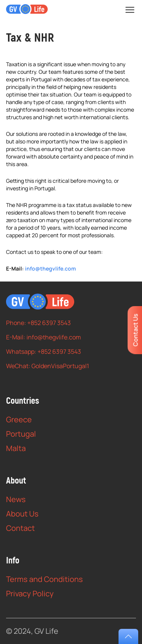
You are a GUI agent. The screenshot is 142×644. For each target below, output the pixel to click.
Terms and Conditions (44, 579)
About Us (22, 514)
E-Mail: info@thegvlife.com (44, 337)
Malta (16, 448)
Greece (19, 419)
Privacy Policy (30, 593)
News (16, 499)
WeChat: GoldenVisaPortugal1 (48, 366)
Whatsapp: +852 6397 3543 (44, 352)
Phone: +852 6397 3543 (38, 323)
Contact (20, 528)
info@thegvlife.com (50, 268)
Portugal (21, 434)
